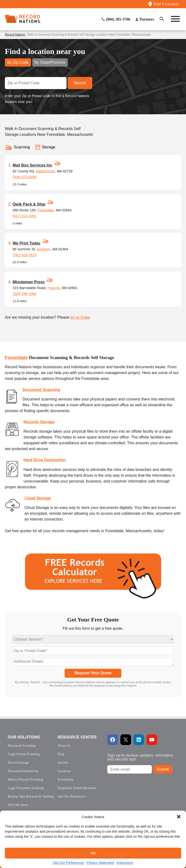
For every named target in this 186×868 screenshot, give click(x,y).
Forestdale (46, 210)
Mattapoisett (45, 171)
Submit (163, 769)
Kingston (44, 249)
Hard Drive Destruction (45, 460)
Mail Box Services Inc (32, 165)
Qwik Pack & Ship (29, 204)
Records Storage (39, 422)
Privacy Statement (100, 863)
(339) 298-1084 (24, 294)
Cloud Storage (38, 498)
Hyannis (54, 288)
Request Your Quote (93, 673)
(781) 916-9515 (24, 255)
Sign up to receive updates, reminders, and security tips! (140, 757)
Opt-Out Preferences (68, 863)
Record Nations (15, 35)
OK (93, 853)
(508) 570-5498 (24, 177)
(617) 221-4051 (24, 216)
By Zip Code (18, 62)
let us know (80, 317)
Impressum (125, 863)
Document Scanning (41, 390)
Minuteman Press (29, 282)
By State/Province (50, 62)
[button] (179, 817)
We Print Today (27, 243)
